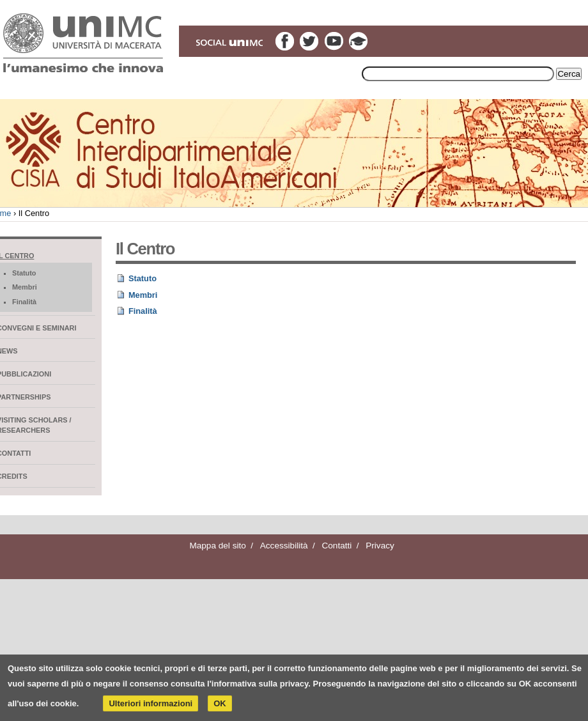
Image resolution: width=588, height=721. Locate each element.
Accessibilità (284, 546)
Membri (143, 295)
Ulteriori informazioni (151, 703)
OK (220, 703)
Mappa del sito (217, 546)
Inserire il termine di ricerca (361, 66)
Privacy (380, 546)
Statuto (143, 278)
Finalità (143, 311)
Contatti (337, 546)
